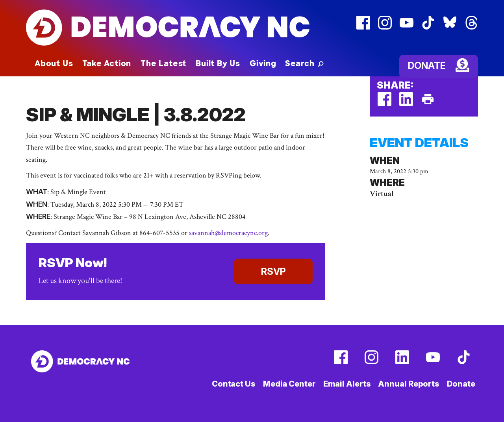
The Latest (163, 63)
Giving (263, 63)
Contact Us (234, 384)
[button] (304, 63)
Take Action (107, 63)
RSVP (273, 271)
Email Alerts (347, 384)
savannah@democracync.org (228, 233)
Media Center (289, 384)
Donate (427, 66)
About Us (54, 63)
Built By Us (218, 63)
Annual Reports (409, 384)
